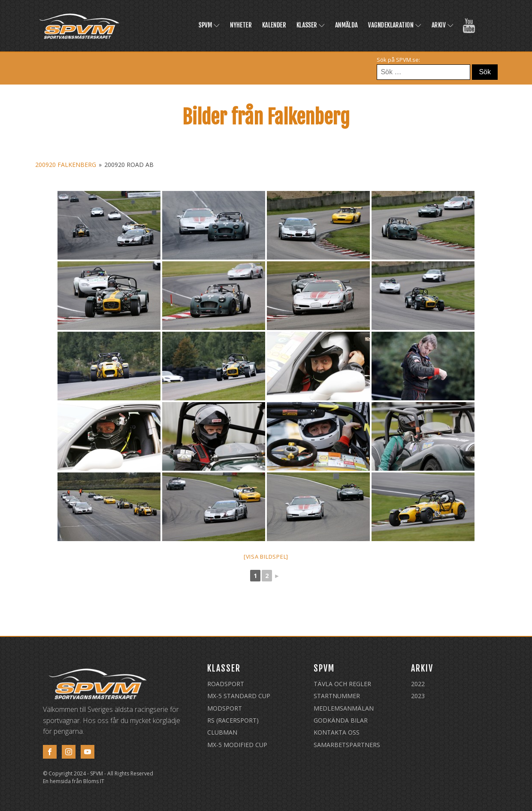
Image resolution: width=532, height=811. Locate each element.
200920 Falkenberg (66, 165)
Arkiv (443, 25)
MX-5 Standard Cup (239, 696)
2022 (418, 684)
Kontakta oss (337, 732)
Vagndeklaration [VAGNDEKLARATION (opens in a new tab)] (395, 25)
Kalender (274, 25)
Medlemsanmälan (344, 708)
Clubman (222, 732)
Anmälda (346, 25)
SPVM (209, 25)
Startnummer (337, 696)
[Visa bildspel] (266, 557)
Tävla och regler (342, 684)
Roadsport (226, 684)
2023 (418, 696)
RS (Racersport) (233, 720)
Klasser (311, 25)
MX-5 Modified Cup (237, 745)
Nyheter (241, 25)
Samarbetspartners (347, 745)
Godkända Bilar (341, 720)
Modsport (225, 708)
